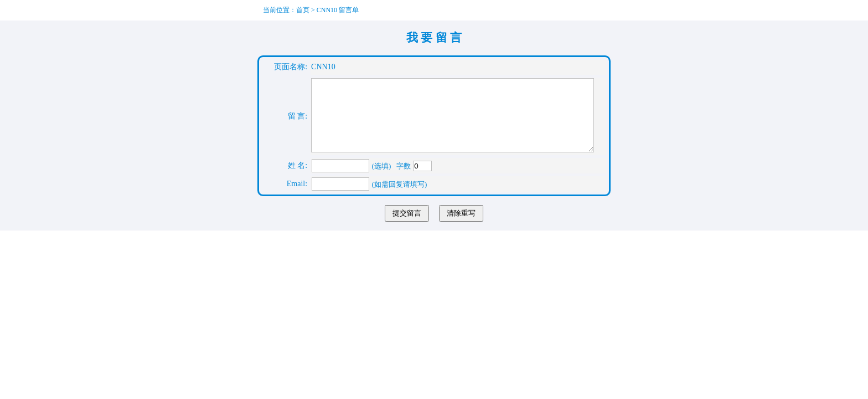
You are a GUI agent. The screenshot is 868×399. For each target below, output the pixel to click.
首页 (303, 10)
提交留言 (407, 226)
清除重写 (461, 226)
